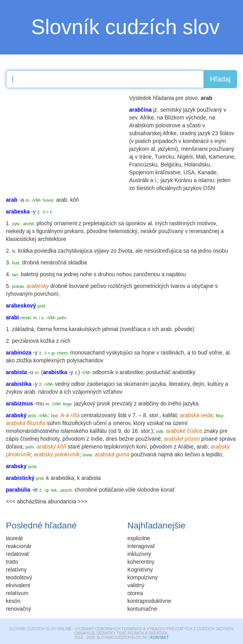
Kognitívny (140, 570)
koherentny (141, 562)
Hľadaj (220, 79)
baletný (30, 274)
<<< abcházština (26, 501)
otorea (135, 593)
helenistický (123, 231)
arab (166, 329)
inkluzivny (139, 554)
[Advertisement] (65, 143)
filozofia (36, 423)
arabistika (62, 478)
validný (136, 585)
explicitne (139, 538)
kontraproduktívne (149, 601)
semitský (171, 110)
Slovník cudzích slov (126, 27)
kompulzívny (143, 577)
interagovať (141, 546)
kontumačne (142, 609)
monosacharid (88, 353)
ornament (66, 223)
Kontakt (160, 638)
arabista (91, 478)
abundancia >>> (67, 501)
